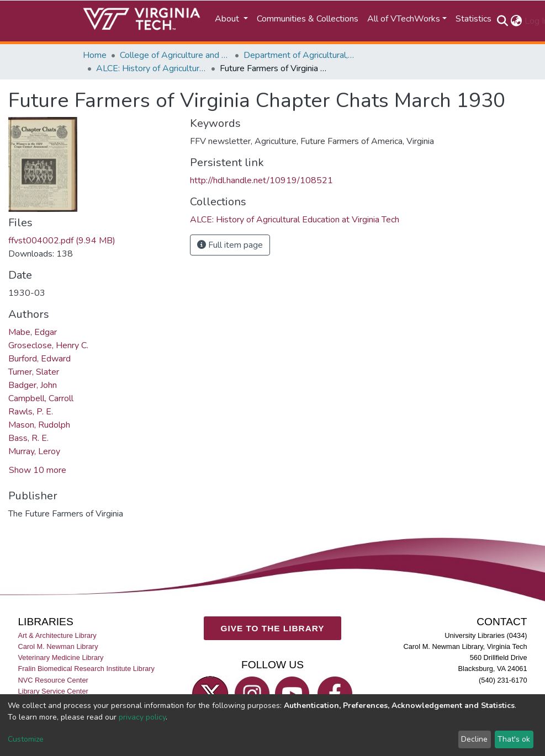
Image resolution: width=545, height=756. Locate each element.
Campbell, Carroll (41, 398)
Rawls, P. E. (31, 412)
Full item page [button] (230, 245)
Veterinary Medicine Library (60, 657)
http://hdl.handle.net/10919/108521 (261, 180)
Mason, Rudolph (39, 425)
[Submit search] (503, 21)
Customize (26, 739)
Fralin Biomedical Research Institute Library (86, 669)
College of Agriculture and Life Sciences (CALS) (175, 55)
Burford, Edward (39, 359)
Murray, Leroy (34, 451)
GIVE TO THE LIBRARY (273, 628)
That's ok (514, 739)
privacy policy (142, 717)
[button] (517, 21)
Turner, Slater (34, 372)
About (228, 19)
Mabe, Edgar (33, 332)
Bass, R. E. (28, 438)
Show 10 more (38, 470)
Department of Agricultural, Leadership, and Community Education (299, 55)
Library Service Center (53, 691)
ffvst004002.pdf (62, 241)
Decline (474, 739)
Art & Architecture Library (57, 635)
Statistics (473, 19)
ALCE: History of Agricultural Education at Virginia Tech (151, 68)
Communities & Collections (308, 19)
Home (95, 55)
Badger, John (33, 385)
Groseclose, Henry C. (48, 345)
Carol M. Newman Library (58, 646)
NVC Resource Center (53, 680)
